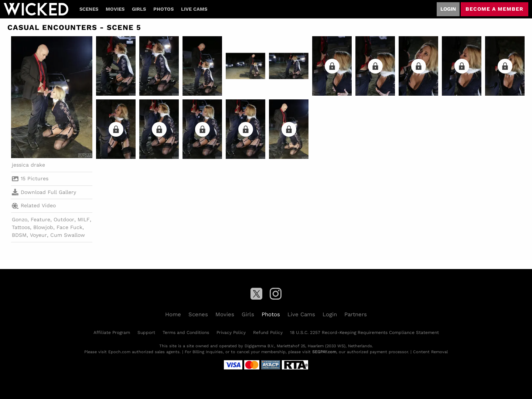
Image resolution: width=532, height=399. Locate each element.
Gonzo (20, 219)
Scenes (89, 9)
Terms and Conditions (186, 332)
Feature (40, 219)
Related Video (34, 206)
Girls (139, 9)
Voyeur (38, 235)
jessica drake (28, 165)
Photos (163, 9)
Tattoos (21, 227)
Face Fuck (69, 227)
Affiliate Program (112, 332)
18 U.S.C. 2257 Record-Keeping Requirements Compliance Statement (364, 332)
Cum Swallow (68, 235)
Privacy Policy (231, 332)
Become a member (495, 9)
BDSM (19, 235)
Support (146, 332)
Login (448, 9)
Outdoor (64, 219)
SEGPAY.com (324, 352)
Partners (356, 314)
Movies (115, 9)
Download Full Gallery (44, 192)
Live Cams (194, 9)
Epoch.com (119, 352)
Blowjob (43, 227)
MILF (84, 219)
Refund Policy (268, 332)
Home (173, 314)
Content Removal (430, 352)
